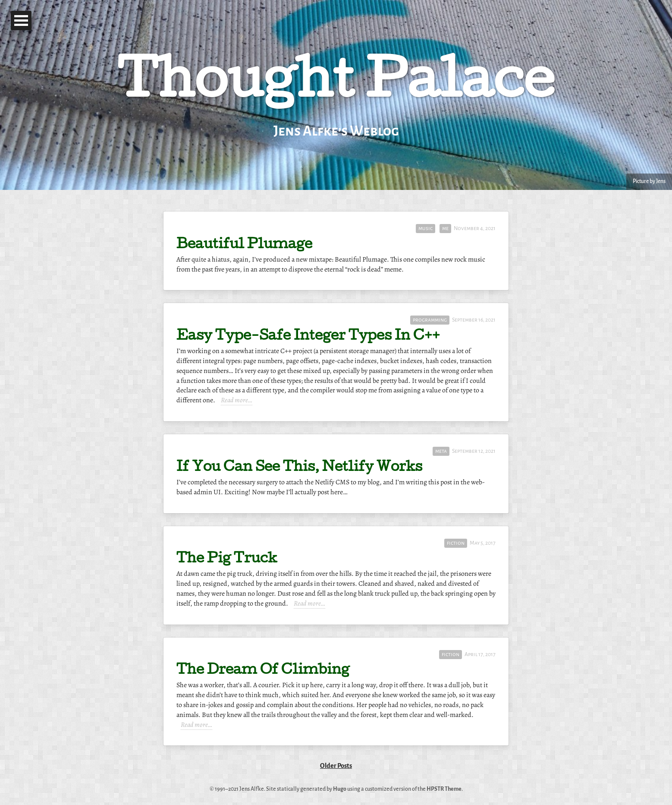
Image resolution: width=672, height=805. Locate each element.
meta (441, 451)
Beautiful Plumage (244, 245)
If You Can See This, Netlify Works (299, 468)
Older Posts (336, 766)
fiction (456, 543)
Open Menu (21, 21)
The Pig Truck (227, 560)
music (425, 228)
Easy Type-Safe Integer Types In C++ (308, 337)
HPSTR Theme (444, 789)
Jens (661, 181)
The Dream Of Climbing (263, 671)
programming (430, 320)
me (445, 228)
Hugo (340, 789)
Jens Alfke (252, 789)
